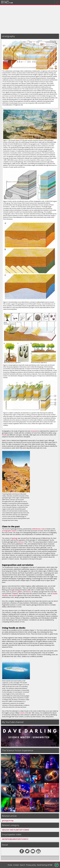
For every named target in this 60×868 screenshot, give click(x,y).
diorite (28, 592)
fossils (4, 435)
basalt (55, 594)
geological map (8, 821)
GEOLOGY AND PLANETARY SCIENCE (16, 830)
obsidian (5, 595)
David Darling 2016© (45, 865)
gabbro (20, 592)
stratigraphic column (9, 531)
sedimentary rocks (38, 529)
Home (10, 865)
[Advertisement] (30, 19)
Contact (16, 865)
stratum (34, 431)
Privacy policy (31, 865)
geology (15, 538)
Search (22, 865)
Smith (22, 713)
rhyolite (14, 595)
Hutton (21, 542)
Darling (7, 3)
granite (14, 592)
